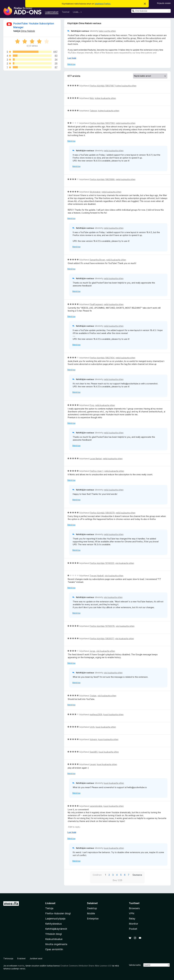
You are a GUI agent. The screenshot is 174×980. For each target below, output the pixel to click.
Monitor (133, 924)
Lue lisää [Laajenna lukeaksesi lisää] (72, 58)
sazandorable (96, 806)
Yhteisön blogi (53, 934)
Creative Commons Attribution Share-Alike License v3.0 (86, 966)
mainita (21, 966)
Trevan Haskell (97, 576)
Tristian (93, 696)
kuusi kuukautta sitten (113, 714)
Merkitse (71, 64)
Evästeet (21, 958)
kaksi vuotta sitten (107, 31)
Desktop (92, 908)
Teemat (66, 12)
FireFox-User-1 (97, 471)
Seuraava (137, 875)
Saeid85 (94, 752)
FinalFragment (96, 304)
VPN (132, 913)
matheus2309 (96, 714)
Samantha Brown (97, 260)
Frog (92, 405)
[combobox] (151, 11)
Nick (92, 98)
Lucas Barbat (96, 459)
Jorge (92, 651)
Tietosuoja (8, 958)
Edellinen (97, 875)
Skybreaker (95, 192)
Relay (132, 919)
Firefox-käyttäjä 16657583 (102, 123)
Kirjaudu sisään (164, 3)
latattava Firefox (103, 4)
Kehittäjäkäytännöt (56, 929)
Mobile (91, 913)
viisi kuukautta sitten (125, 563)
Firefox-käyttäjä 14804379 (102, 513)
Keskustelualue (54, 939)
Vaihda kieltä (135, 965)
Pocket (133, 929)
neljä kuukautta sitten (126, 123)
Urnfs (92, 727)
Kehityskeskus (53, 924)
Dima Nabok (28, 31)
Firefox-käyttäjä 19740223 (102, 563)
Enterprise (93, 919)
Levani (93, 764)
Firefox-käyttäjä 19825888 (102, 179)
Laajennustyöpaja (55, 919)
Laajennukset (52, 12)
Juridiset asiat (36, 958)
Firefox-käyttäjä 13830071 (102, 639)
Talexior (93, 111)
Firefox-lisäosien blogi (58, 913)
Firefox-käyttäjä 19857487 (102, 86)
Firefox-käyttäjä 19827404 (102, 358)
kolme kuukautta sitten (126, 86)
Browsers (134, 908)
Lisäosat (50, 903)
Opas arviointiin (54, 949)
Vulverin (93, 739)
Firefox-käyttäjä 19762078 (102, 626)
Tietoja (49, 908)
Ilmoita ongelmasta (56, 944)
